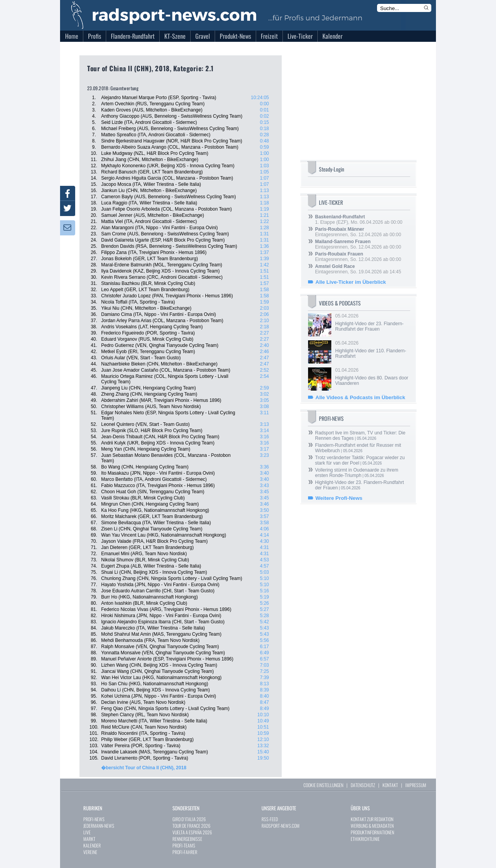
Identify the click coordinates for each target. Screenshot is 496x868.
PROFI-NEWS (94, 819)
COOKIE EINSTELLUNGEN (323, 785)
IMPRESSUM (416, 785)
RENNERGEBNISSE (187, 839)
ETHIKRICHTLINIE (365, 839)
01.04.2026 (372, 377)
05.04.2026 (372, 322)
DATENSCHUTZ (363, 785)
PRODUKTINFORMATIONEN (372, 832)
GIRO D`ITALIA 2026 (189, 819)
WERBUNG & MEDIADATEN (372, 826)
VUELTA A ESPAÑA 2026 (192, 832)
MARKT (89, 839)
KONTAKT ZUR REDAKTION (372, 819)
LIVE (87, 832)
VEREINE (90, 852)
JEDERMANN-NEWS (99, 826)
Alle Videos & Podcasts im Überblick (360, 397)
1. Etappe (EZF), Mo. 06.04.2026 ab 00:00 (359, 220)
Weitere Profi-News (339, 498)
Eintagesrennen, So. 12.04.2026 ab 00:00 (358, 232)
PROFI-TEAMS (184, 845)
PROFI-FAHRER (185, 852)
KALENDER (92, 845)
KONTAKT (390, 785)
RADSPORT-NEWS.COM (281, 826)
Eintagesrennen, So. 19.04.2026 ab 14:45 (358, 269)
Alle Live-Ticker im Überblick (351, 282)
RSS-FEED (270, 819)
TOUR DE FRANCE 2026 (191, 826)
